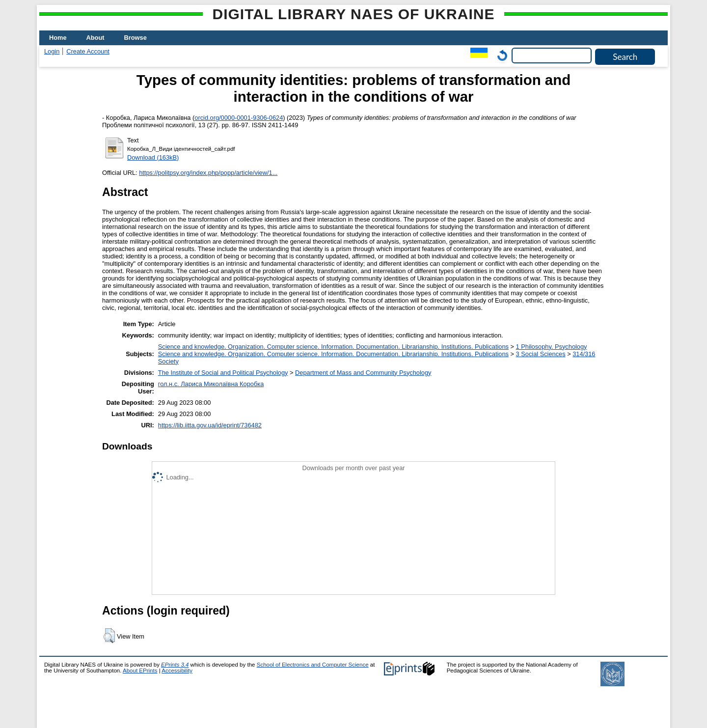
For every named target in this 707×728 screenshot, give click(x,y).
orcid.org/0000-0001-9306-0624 (239, 118)
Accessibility (177, 671)
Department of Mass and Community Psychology (363, 373)
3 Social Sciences (541, 354)
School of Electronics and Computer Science (313, 665)
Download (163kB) (153, 157)
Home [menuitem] (58, 38)
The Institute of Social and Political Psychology (223, 373)
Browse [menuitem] (136, 38)
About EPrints (140, 671)
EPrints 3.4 (175, 665)
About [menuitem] (95, 38)
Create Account (88, 51)
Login (52, 51)
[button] (109, 636)
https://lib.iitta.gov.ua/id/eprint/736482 (210, 425)
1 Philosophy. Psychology (552, 347)
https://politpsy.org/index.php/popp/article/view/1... (208, 173)
